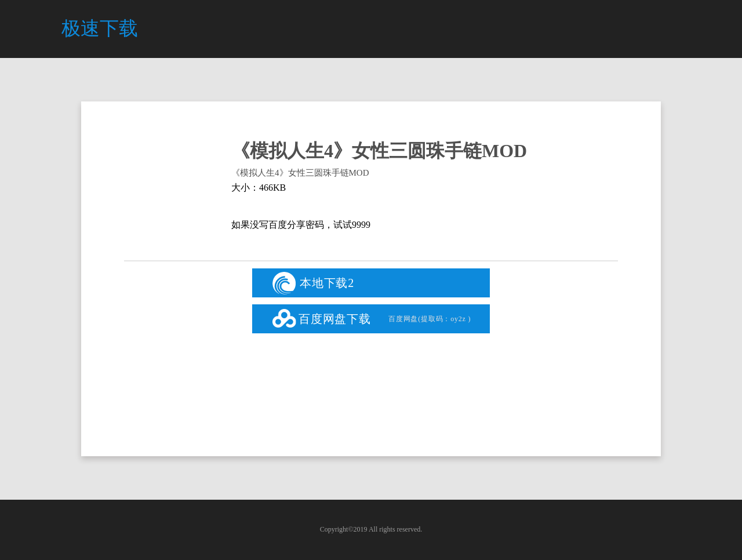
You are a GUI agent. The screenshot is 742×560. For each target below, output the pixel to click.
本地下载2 (313, 283)
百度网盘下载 (377, 319)
